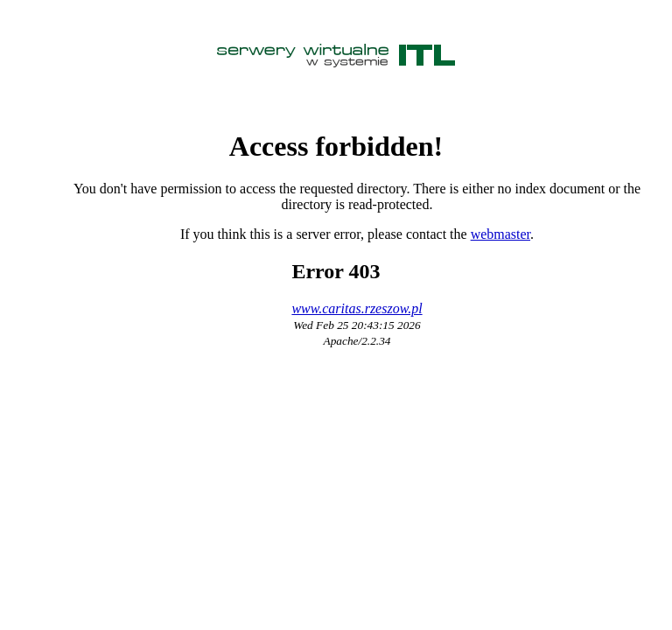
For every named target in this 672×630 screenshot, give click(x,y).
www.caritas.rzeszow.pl (357, 308)
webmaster (500, 234)
